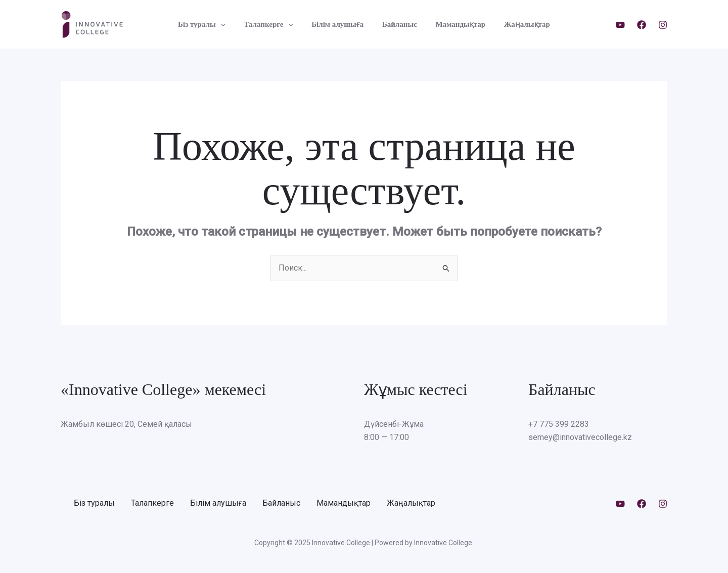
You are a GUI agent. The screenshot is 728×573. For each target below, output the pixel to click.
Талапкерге (273, 24)
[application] (229, 24)
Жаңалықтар (518, 24)
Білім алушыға (339, 24)
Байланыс (398, 24)
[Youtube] (620, 25)
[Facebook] (642, 25)
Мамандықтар (456, 24)
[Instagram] (663, 25)
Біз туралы (210, 24)
